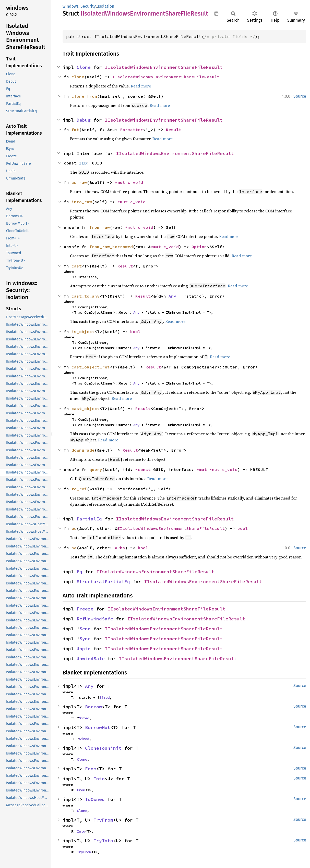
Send (85, 629)
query (96, 469)
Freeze (85, 609)
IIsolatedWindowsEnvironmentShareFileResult (164, 67)
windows (70, 6)
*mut (121, 182)
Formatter (132, 130)
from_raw (100, 227)
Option (199, 247)
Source (300, 96)
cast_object (86, 409)
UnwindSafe (91, 659)
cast (77, 266)
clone (78, 77)
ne (74, 548)
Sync (85, 639)
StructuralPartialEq (103, 582)
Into (99, 779)
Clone (84, 67)
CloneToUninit (103, 748)
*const (144, 469)
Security (88, 6)
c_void (135, 182)
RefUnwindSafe (95, 619)
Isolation (106, 6)
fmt (75, 130)
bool (135, 331)
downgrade (83, 450)
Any (172, 296)
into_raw (82, 202)
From (91, 769)
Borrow (93, 707)
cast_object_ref (91, 367)
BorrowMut (98, 727)
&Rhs (120, 548)
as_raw (79, 182)
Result (174, 130)
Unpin (84, 649)
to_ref (79, 489)
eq (74, 528)
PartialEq (89, 519)
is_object (83, 331)
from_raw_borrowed (111, 247)
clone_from (84, 96)
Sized (104, 697)
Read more (141, 86)
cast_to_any (86, 296)
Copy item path (216, 13)
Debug (84, 120)
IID (83, 163)
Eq (79, 572)
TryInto (103, 841)
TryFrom (103, 820)
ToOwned (95, 799)
